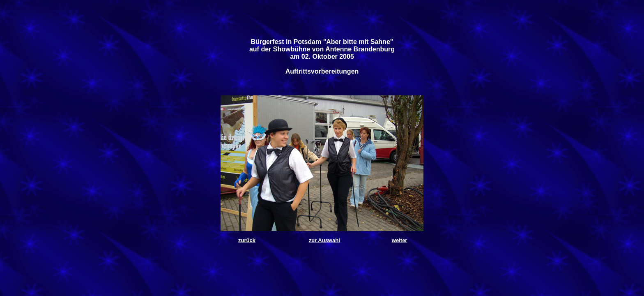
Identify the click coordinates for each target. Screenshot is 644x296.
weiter (400, 240)
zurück (247, 240)
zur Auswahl (324, 240)
